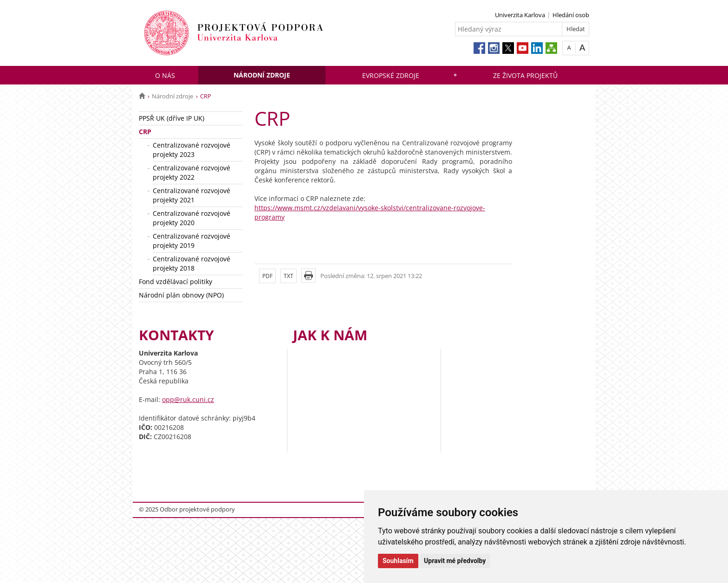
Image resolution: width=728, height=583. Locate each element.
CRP (145, 132)
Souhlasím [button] (398, 561)
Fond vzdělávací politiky (175, 282)
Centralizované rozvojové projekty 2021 (192, 195)
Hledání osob (571, 15)
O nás (165, 75)
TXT (289, 276)
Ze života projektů (525, 75)
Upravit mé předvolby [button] (455, 561)
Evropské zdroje (391, 75)
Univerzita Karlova (520, 15)
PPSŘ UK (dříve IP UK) (172, 118)
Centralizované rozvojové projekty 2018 (192, 263)
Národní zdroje (262, 75)
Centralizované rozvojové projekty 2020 (192, 218)
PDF (267, 276)
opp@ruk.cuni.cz (188, 399)
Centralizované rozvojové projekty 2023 (192, 150)
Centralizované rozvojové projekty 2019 (192, 241)
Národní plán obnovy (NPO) (181, 295)
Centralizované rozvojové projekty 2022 (192, 172)
